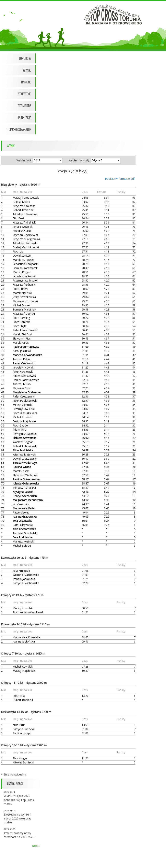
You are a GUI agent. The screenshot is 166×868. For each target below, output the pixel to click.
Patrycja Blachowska (26, 583)
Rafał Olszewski (23, 525)
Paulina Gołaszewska (26, 479)
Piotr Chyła (20, 326)
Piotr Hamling (21, 318)
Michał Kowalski (23, 666)
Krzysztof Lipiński (24, 314)
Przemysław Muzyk (25, 280)
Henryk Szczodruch (25, 496)
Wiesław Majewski (24, 454)
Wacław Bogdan (23, 442)
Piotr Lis (18, 251)
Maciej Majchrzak (24, 671)
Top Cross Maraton (19, 129)
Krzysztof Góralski (24, 285)
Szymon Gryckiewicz (25, 235)
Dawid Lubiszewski (25, 459)
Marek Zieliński (22, 293)
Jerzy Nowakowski (24, 297)
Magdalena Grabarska (27, 392)
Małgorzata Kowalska (26, 637)
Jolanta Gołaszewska (26, 483)
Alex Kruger (20, 758)
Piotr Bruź (19, 696)
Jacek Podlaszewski (25, 401)
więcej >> (36, 846)
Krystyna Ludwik (23, 492)
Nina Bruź (19, 725)
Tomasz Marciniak (24, 309)
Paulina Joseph (22, 733)
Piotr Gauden (21, 425)
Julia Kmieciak (21, 571)
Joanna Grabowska (25, 517)
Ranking (26, 82)
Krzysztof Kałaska (24, 206)
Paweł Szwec (21, 512)
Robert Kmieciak (23, 210)
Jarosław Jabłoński (24, 276)
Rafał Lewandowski (25, 330)
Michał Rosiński (23, 417)
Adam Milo (19, 430)
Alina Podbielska (23, 450)
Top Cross (25, 58)
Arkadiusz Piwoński (25, 214)
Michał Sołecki (22, 546)
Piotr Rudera (21, 289)
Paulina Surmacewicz (26, 347)
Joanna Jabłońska (24, 641)
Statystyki (25, 94)
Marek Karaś (21, 343)
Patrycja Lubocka (24, 729)
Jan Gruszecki (21, 504)
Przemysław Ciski (24, 409)
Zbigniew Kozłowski (25, 301)
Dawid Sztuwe (22, 256)
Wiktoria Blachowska (26, 575)
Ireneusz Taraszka (24, 488)
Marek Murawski (23, 260)
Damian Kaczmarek (25, 268)
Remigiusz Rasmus (25, 434)
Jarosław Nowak (23, 367)
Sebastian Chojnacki (25, 264)
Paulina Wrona (22, 467)
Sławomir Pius (22, 338)
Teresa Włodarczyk (25, 463)
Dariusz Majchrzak (24, 421)
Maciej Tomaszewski (26, 198)
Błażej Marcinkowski (26, 247)
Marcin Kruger (22, 272)
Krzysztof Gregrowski (26, 239)
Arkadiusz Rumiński (25, 243)
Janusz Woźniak (23, 227)
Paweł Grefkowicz (24, 363)
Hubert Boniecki (23, 700)
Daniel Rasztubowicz (26, 380)
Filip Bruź (18, 218)
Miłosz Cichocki (22, 405)
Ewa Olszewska (22, 521)
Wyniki (27, 70)
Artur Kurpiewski (23, 372)
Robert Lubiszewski (25, 446)
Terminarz (25, 106)
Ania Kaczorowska (24, 529)
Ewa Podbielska (23, 537)
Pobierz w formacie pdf (120, 179)
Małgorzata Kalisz (24, 508)
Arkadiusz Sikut (22, 231)
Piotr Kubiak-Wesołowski (28, 612)
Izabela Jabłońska (24, 579)
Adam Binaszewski (24, 376)
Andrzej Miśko (22, 384)
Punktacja (25, 118)
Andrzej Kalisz (21, 359)
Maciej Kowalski (23, 608)
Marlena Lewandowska (27, 355)
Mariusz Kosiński (23, 541)
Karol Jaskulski (22, 351)
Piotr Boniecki (21, 322)
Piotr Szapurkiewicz (25, 413)
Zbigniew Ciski (22, 388)
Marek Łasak (21, 471)
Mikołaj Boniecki (23, 762)
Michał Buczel (21, 305)
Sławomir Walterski (25, 475)
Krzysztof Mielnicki (24, 222)
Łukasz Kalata (21, 202)
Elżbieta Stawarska (24, 438)
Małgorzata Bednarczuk (28, 500)
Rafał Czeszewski (24, 396)
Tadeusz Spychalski (25, 533)
